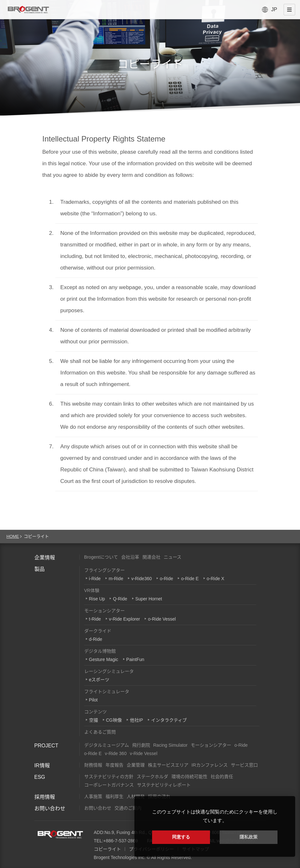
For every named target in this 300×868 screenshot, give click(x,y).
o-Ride (166, 579)
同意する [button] (181, 837)
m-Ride (116, 579)
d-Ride (96, 639)
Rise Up (97, 599)
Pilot (93, 700)
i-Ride (95, 579)
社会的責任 (222, 777)
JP (274, 9)
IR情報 (42, 765)
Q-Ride (120, 599)
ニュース (173, 557)
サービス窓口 (244, 765)
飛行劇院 (141, 745)
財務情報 (93, 765)
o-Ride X (215, 579)
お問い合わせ (50, 808)
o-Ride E (190, 579)
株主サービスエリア (168, 765)
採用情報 (45, 797)
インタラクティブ (169, 720)
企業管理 (136, 765)
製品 (40, 569)
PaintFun (135, 659)
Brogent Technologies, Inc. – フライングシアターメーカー (28, 10)
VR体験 (92, 590)
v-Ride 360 (116, 753)
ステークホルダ (152, 777)
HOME (13, 536)
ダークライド (98, 631)
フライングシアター (105, 570)
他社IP (136, 720)
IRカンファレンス (210, 765)
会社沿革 (130, 557)
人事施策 (93, 796)
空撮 (94, 720)
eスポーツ (99, 680)
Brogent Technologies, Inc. (60, 834)
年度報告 (114, 765)
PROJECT (46, 746)
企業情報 (45, 558)
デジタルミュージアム (107, 745)
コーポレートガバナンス (109, 785)
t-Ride (95, 619)
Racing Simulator (171, 745)
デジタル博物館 (100, 651)
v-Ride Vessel (144, 753)
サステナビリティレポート (164, 785)
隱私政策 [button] (249, 837)
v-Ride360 (141, 579)
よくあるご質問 (100, 732)
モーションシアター (105, 611)
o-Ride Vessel (162, 619)
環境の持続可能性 (189, 777)
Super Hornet (149, 599)
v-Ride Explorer (124, 619)
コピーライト (107, 849)
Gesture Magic (104, 659)
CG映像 (114, 720)
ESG (40, 777)
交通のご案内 (128, 808)
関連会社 (151, 557)
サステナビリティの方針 (109, 777)
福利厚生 (114, 796)
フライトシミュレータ (107, 692)
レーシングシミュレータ (109, 671)
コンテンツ (95, 712)
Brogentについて (101, 557)
